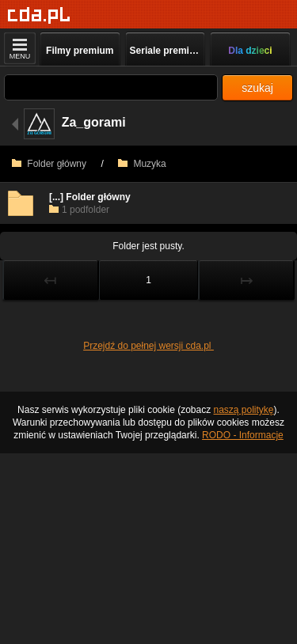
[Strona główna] (39, 15)
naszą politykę (244, 410)
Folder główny (49, 164)
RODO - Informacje (243, 435)
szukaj (257, 88)
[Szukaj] (111, 87)
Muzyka (142, 164)
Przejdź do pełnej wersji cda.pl (148, 346)
